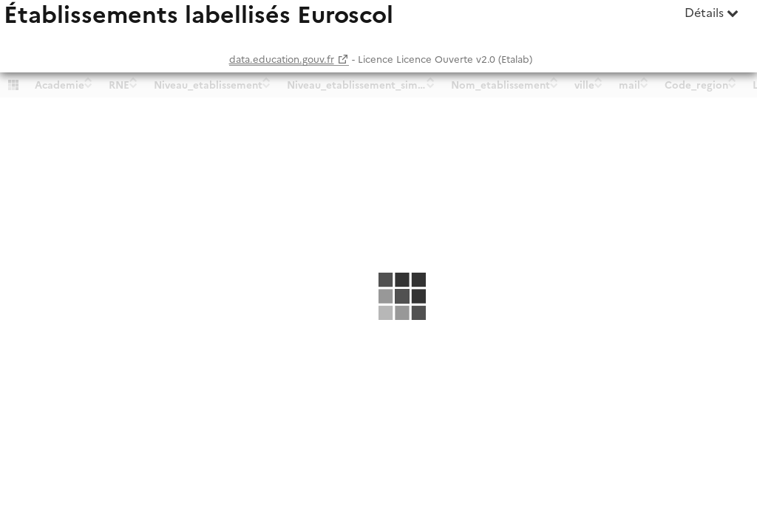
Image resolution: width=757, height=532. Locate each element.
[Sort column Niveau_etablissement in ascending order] (267, 79)
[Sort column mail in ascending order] (644, 79)
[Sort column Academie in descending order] (88, 85)
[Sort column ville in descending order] (598, 85)
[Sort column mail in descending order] (644, 85)
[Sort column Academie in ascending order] (88, 79)
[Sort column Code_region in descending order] (732, 85)
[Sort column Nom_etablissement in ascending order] (554, 79)
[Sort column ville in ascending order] (598, 79)
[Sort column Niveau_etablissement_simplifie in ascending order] (431, 79)
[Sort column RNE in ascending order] (133, 79)
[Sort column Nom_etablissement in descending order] (554, 85)
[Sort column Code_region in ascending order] (732, 79)
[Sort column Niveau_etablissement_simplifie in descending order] (431, 85)
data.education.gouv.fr (282, 59)
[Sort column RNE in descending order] (133, 85)
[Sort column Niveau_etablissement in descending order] (267, 85)
